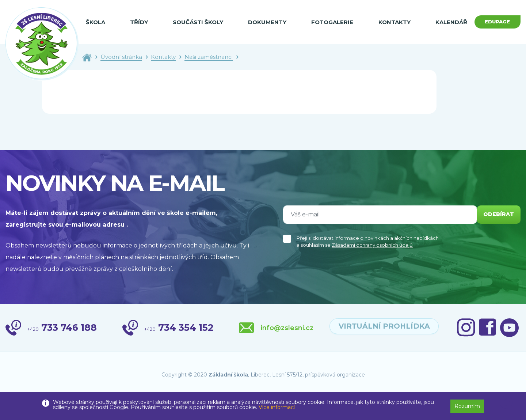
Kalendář (441, 22)
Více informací (277, 407)
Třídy (138, 22)
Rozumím (467, 406)
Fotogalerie (326, 22)
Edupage (492, 22)
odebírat (496, 214)
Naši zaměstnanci (209, 57)
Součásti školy (195, 22)
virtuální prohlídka (447, 328)
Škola (96, 22)
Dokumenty (262, 22)
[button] (506, 402)
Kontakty (386, 22)
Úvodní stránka (121, 57)
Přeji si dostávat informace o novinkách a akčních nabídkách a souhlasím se (368, 242)
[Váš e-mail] (378, 215)
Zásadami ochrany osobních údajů (372, 245)
